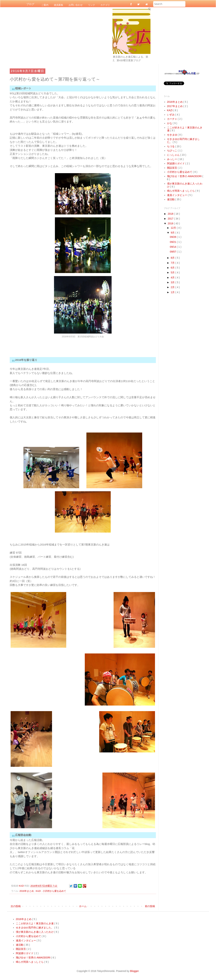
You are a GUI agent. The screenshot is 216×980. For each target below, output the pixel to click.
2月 (173, 287)
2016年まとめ (27, 891)
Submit (149, 9)
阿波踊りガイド (176, 163)
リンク (92, 5)
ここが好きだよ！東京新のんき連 (35, 923)
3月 (173, 282)
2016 (171, 223)
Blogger (134, 971)
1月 (173, 292)
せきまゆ (172, 135)
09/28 (173, 237)
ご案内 (45, 5)
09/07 (173, 252)
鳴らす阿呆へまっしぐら (181, 191)
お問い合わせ (76, 5)
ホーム (83, 906)
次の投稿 (16, 906)
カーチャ (172, 119)
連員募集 (58, 5)
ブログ (30, 4)
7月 (173, 263)
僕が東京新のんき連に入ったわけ (35, 932)
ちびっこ (172, 151)
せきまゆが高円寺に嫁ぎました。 (35, 928)
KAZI (39, 891)
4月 (173, 278)
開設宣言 (172, 168)
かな (170, 123)
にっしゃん (174, 155)
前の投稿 (150, 906)
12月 (174, 228)
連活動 (171, 199)
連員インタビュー (177, 195)
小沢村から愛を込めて (54, 891)
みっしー (172, 159)
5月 (173, 272)
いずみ (171, 115)
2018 (171, 214)
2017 (171, 219)
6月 (173, 268)
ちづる (171, 146)
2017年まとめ (175, 106)
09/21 (173, 242)
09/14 (173, 247)
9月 (173, 233)
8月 (173, 258)
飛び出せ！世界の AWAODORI (185, 176)
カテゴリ (105, 5)
